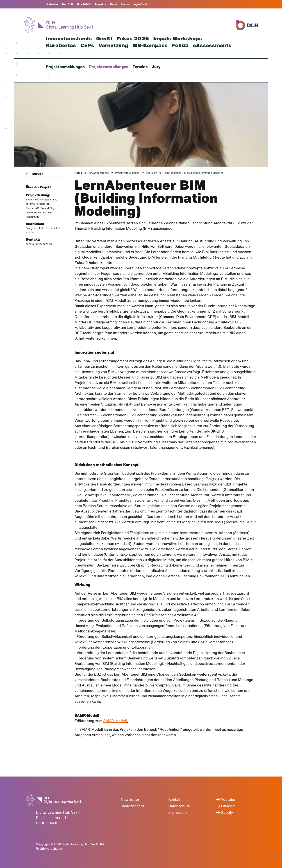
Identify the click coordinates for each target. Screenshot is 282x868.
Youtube (226, 799)
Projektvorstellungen (109, 67)
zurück (35, 174)
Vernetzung (113, 45)
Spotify (224, 812)
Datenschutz (179, 806)
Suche (125, 4)
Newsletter (130, 799)
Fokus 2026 (133, 39)
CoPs (87, 45)
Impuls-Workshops (178, 39)
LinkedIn (226, 806)
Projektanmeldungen (65, 67)
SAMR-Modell (115, 721)
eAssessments (212, 45)
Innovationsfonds (69, 39)
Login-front (140, 4)
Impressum (178, 812)
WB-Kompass (150, 45)
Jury (156, 67)
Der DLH (68, 4)
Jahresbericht (132, 806)
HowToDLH (84, 4)
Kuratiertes (61, 45)
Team (113, 4)
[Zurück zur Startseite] (59, 25)
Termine (140, 67)
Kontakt (175, 799)
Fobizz (180, 45)
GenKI (104, 39)
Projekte (101, 4)
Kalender (52, 4)
